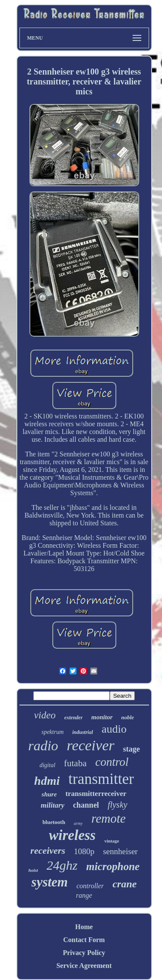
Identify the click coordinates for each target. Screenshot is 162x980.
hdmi (47, 781)
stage (132, 749)
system (50, 882)
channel (86, 805)
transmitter (101, 779)
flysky (118, 805)
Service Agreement (84, 966)
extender (74, 718)
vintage (111, 841)
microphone (113, 866)
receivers (48, 850)
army (78, 823)
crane (124, 884)
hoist (33, 870)
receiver (91, 745)
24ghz (62, 865)
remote (108, 818)
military (52, 805)
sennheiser (120, 851)
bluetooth (54, 822)
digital (47, 765)
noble (128, 717)
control (112, 762)
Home (84, 927)
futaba (75, 763)
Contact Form (84, 940)
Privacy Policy (84, 953)
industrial (83, 732)
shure (49, 794)
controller (90, 886)
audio (114, 729)
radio (43, 746)
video (45, 715)
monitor (102, 717)
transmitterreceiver (96, 794)
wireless (72, 835)
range (84, 895)
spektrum (52, 732)
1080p (84, 851)
